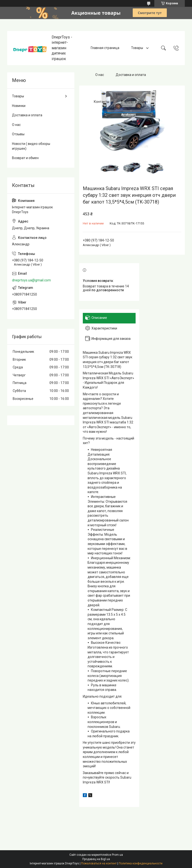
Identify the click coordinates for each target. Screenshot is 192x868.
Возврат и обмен (134, 102)
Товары (137, 48)
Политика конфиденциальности (141, 863)
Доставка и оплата (131, 75)
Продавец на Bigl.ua (96, 859)
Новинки (19, 106)
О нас (100, 75)
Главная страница (105, 48)
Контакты (102, 102)
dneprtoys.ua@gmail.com (31, 280)
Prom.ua (117, 855)
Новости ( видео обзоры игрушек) (31, 146)
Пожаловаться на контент (99, 863)
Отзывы (18, 134)
